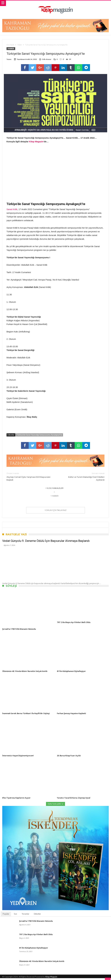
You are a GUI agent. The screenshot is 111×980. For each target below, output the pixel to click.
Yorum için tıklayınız (55, 512)
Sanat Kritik (12, 211)
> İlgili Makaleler (54, 490)
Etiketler (37, 916)
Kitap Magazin (36, 143)
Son (15, 916)
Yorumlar (25, 916)
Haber (20, 45)
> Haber (55, 498)
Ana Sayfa (10, 45)
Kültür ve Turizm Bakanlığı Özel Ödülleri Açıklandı (82, 478)
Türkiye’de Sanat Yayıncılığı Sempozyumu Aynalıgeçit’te (39, 437)
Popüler (6, 916)
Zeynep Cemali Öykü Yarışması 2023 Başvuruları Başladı (29, 478)
